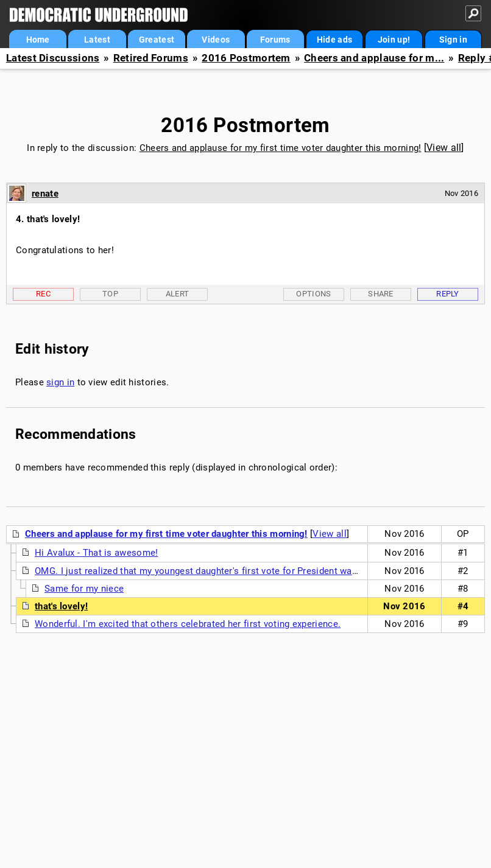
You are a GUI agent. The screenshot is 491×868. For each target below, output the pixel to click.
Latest (97, 40)
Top (110, 294)
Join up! (394, 40)
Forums (275, 40)
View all (444, 148)
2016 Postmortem (246, 58)
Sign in (453, 40)
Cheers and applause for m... (374, 58)
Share (381, 294)
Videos (216, 40)
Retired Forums (151, 58)
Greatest (157, 40)
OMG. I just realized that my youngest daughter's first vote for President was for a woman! (225, 571)
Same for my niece (84, 589)
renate (45, 194)
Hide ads (334, 40)
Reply (448, 294)
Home (38, 40)
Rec (43, 294)
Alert (178, 294)
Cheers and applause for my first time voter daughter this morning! (281, 148)
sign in (60, 382)
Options (313, 294)
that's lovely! (61, 606)
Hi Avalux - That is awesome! (96, 553)
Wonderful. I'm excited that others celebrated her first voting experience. (188, 624)
